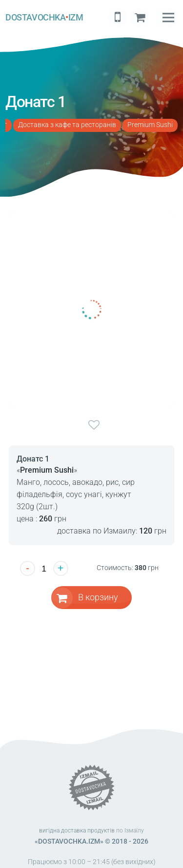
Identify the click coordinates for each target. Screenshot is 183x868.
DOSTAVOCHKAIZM (44, 18)
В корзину (98, 597)
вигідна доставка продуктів (77, 831)
